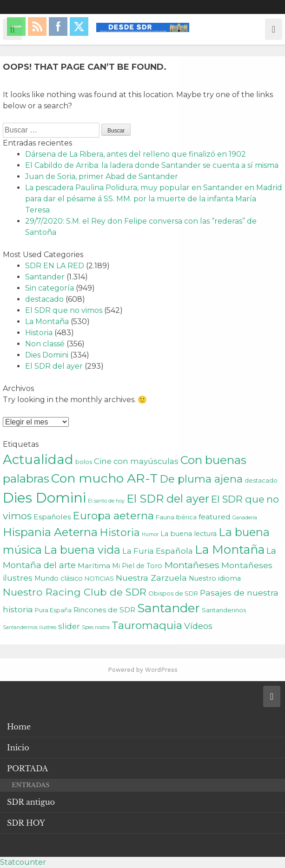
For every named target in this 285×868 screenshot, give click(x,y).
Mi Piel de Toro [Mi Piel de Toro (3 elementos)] (137, 566)
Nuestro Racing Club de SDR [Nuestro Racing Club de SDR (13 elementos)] (75, 592)
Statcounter (23, 862)
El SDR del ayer (54, 366)
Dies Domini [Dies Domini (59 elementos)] (44, 498)
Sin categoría (50, 288)
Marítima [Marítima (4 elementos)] (94, 566)
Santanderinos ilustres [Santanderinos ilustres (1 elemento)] (30, 627)
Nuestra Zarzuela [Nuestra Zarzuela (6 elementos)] (151, 578)
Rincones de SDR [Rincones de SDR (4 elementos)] (104, 610)
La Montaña (47, 321)
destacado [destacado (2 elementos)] (261, 480)
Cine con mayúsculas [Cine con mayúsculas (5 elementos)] (136, 461)
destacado (44, 299)
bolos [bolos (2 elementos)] (84, 462)
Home (19, 727)
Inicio (18, 748)
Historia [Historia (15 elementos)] (120, 533)
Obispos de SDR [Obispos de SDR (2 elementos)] (173, 593)
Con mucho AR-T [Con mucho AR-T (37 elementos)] (104, 478)
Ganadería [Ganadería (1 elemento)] (245, 518)
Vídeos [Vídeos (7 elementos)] (198, 626)
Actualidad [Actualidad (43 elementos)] (38, 459)
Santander (45, 277)
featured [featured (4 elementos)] (215, 517)
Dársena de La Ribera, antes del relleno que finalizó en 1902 (136, 154)
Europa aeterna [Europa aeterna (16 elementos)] (113, 516)
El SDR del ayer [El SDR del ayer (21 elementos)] (168, 499)
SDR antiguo (31, 802)
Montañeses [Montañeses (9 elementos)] (192, 565)
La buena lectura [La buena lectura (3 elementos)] (189, 534)
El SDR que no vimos (64, 310)
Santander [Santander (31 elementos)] (169, 608)
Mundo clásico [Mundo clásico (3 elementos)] (59, 578)
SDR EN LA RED (55, 266)
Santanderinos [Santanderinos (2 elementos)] (224, 610)
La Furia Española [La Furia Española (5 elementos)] (158, 551)
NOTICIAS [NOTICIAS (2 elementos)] (99, 578)
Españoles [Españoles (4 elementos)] (52, 517)
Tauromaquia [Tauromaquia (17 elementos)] (147, 625)
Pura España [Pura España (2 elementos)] (53, 610)
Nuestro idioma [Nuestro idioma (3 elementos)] (215, 578)
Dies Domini (47, 355)
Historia (39, 333)
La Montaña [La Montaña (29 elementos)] (230, 549)
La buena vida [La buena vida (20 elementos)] (82, 550)
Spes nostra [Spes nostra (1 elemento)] (96, 627)
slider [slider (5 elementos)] (69, 626)
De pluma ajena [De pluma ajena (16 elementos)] (201, 479)
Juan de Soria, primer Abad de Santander (102, 176)
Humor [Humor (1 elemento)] (150, 534)
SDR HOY (26, 823)
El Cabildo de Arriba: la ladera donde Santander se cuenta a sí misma (152, 165)
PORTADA (27, 769)
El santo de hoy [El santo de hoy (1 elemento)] (106, 501)
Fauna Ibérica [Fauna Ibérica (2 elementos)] (176, 517)
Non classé (45, 344)
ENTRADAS (30, 785)
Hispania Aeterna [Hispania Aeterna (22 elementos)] (50, 532)
